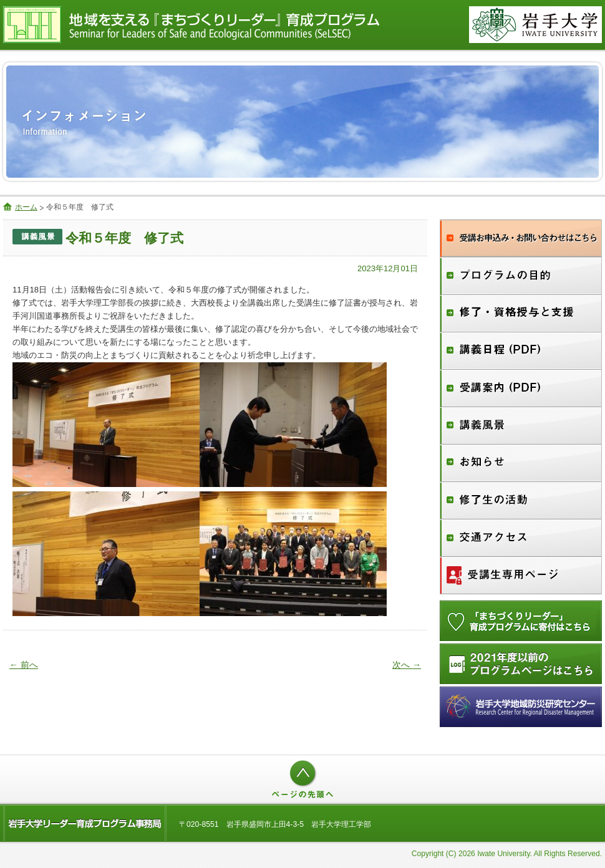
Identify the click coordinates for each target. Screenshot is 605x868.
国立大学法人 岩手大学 (535, 25)
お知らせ (521, 463)
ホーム (26, 207)
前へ (24, 665)
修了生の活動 (521, 501)
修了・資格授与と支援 (521, 314)
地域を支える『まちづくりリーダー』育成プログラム (225, 25)
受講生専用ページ (521, 576)
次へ (407, 665)
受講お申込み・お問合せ (521, 238)
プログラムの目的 (521, 276)
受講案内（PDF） (521, 388)
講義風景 (521, 426)
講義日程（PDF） (521, 351)
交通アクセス (521, 538)
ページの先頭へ (302, 779)
